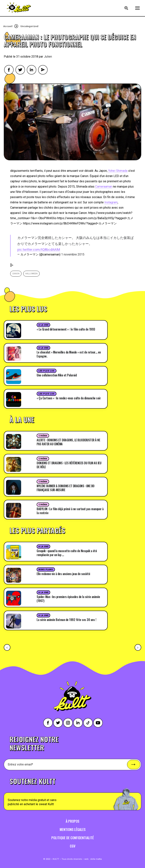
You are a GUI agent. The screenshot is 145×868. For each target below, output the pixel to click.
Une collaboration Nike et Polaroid (57, 375)
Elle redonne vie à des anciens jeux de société (63, 574)
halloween (31, 274)
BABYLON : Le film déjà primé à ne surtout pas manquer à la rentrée (70, 511)
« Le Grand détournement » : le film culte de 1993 (66, 329)
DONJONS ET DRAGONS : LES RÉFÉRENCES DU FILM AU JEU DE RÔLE (69, 465)
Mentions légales (73, 829)
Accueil (8, 26)
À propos (72, 821)
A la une (43, 325)
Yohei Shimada (118, 171)
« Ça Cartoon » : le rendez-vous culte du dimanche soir (69, 398)
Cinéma (43, 436)
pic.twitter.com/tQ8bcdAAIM (39, 250)
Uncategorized (29, 26)
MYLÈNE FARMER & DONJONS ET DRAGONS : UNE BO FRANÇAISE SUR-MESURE (66, 488)
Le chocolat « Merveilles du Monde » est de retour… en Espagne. (69, 354)
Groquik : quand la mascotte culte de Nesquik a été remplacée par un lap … (67, 553)
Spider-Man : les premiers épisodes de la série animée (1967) (68, 599)
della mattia (96, 859)
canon (16, 274)
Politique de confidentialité (73, 838)
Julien (48, 57)
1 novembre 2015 (73, 254)
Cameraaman (104, 187)
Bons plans (46, 570)
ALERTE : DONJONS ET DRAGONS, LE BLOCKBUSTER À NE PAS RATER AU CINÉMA (68, 442)
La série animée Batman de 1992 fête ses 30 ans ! (66, 620)
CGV (73, 846)
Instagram (111, 202)
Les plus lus (47, 371)
